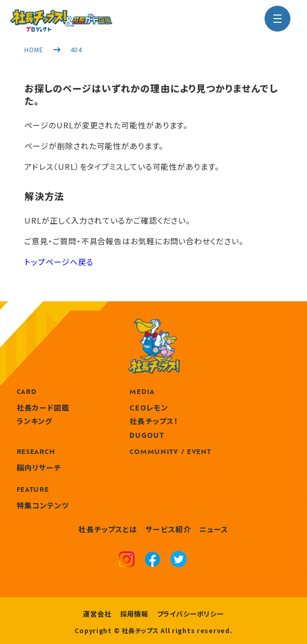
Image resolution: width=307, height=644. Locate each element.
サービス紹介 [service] (168, 529)
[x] (179, 560)
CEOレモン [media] (149, 407)
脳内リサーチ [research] (39, 467)
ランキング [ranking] (35, 421)
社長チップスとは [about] (108, 529)
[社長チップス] (61, 16)
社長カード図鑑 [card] (43, 407)
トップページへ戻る (59, 262)
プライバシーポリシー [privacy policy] (191, 614)
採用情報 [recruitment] (134, 614)
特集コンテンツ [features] (43, 505)
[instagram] (127, 561)
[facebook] (152, 561)
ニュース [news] (214, 529)
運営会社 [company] (97, 614)
